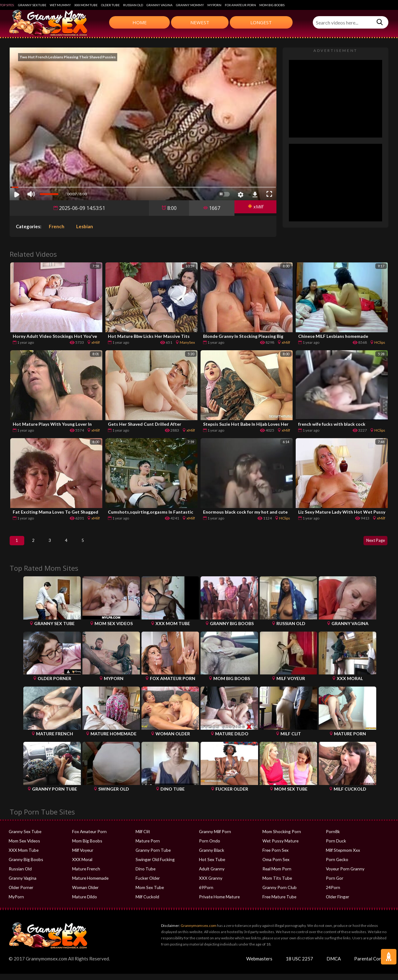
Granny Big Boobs (25, 866)
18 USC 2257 (299, 965)
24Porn (333, 894)
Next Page (372, 544)
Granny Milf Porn (214, 838)
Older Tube (110, 5)
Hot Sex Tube (211, 866)
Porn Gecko (337, 866)
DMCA (334, 965)
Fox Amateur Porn (240, 5)
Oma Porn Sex (275, 866)
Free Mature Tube (279, 903)
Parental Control (372, 965)
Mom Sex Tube (149, 894)
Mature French (85, 875)
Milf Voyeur (83, 856)
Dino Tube (145, 875)
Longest (261, 22)
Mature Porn (147, 847)
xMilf (254, 208)
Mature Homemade (90, 884)
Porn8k (333, 838)
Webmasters (259, 965)
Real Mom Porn (276, 875)
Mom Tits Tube (276, 884)
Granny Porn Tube (152, 856)
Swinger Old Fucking (154, 866)
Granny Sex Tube (32, 5)
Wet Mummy (60, 5)
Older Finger (337, 903)
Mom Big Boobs (272, 5)
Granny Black (211, 856)
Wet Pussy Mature (279, 847)
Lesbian (85, 226)
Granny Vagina (160, 5)
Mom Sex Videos (24, 847)
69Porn (206, 894)
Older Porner (21, 894)
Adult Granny (211, 875)
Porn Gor (334, 884)
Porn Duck (335, 847)
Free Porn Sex (275, 856)
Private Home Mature (219, 903)
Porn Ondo (209, 847)
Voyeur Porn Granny (344, 875)
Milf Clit (143, 838)
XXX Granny (210, 884)
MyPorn (214, 5)
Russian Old (133, 5)
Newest (200, 22)
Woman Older (85, 894)
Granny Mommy (190, 5)
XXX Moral (82, 866)
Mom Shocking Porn (281, 838)
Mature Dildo (84, 903)
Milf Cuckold (147, 903)
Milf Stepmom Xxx (342, 856)
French (57, 226)
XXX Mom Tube (86, 5)
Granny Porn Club (279, 894)
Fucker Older (147, 884)
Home (140, 22)
